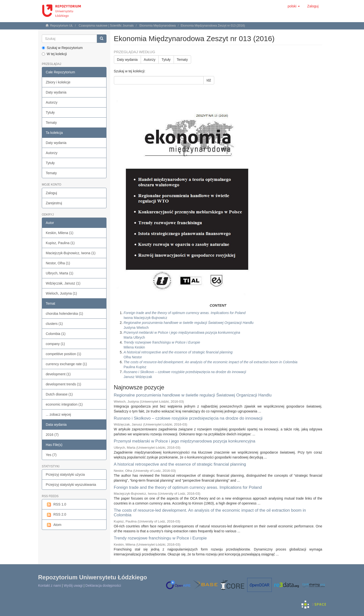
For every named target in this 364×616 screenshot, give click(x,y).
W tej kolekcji (54, 54)
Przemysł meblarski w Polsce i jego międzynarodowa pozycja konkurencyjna (185, 441)
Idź (209, 80)
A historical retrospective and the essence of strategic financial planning (180, 464)
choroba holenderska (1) (64, 314)
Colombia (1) (56, 334)
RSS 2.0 (56, 515)
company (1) (55, 344)
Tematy (51, 123)
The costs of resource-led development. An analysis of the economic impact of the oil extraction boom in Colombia (210, 513)
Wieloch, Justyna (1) (61, 293)
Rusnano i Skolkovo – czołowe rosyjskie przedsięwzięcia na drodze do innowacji (188, 418)
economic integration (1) (64, 404)
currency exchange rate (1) (66, 364)
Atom (54, 525)
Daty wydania (56, 92)
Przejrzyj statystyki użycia (65, 474)
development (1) (58, 374)
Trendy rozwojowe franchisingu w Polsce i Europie (160, 538)
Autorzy (52, 102)
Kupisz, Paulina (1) (60, 243)
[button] (294, 6)
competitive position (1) (63, 354)
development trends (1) (63, 384)
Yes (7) (51, 455)
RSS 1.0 (56, 505)
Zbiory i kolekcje (58, 82)
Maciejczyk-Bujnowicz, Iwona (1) (71, 253)
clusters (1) (54, 324)
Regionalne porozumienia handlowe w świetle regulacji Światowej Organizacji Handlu (193, 395)
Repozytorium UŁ (62, 26)
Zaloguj (51, 193)
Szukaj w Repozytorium (62, 48)
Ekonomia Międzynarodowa (158, 26)
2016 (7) (52, 435)
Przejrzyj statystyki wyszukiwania (71, 485)
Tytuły (50, 112)
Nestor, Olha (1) (58, 263)
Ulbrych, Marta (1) (60, 273)
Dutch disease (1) (59, 394)
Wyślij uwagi (73, 585)
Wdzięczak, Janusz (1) (63, 283)
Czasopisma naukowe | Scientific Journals (106, 26)
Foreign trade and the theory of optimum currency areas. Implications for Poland (188, 487)
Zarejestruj (54, 203)
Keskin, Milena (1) (60, 233)
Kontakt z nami (50, 585)
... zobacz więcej (58, 414)
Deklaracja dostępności (103, 585)
